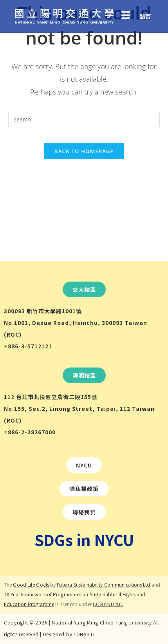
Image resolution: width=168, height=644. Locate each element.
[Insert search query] (84, 120)
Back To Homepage (84, 151)
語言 (145, 16)
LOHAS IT (85, 634)
